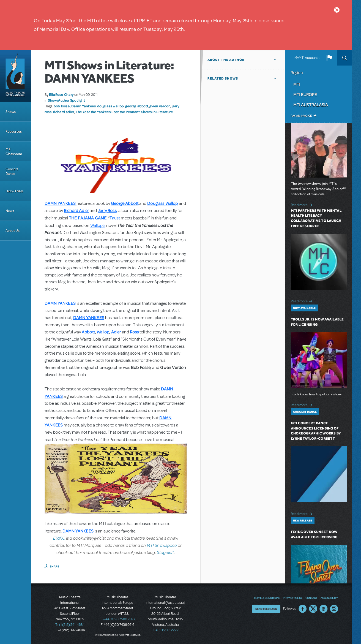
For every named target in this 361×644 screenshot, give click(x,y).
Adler (116, 332)
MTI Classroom (14, 151)
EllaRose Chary (61, 94)
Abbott (88, 332)
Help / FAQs (14, 191)
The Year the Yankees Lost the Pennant (108, 112)
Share (55, 566)
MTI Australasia (311, 105)
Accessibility (329, 598)
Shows (11, 112)
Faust (115, 218)
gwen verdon (160, 106)
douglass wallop (110, 106)
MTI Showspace (162, 545)
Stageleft (165, 552)
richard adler (64, 112)
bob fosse (62, 106)
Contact (311, 598)
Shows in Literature (157, 112)
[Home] (15, 76)
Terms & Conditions (267, 598)
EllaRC (60, 538)
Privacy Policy (293, 598)
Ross (134, 332)
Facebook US (303, 609)
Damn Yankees (84, 106)
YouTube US (324, 609)
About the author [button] (226, 60)
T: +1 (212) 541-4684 (70, 625)
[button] (329, 58)
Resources (14, 131)
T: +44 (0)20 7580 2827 (118, 619)
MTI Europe (305, 94)
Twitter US (313, 609)
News (10, 211)
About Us (13, 231)
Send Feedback (266, 609)
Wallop (103, 332)
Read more (303, 204)
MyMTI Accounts (307, 58)
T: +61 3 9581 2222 (165, 630)
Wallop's (98, 225)
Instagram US (334, 609)
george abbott (137, 106)
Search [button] (344, 58)
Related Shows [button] (223, 78)
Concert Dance (12, 171)
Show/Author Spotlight (66, 100)
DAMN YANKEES (60, 203)
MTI (297, 84)
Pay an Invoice (301, 116)
